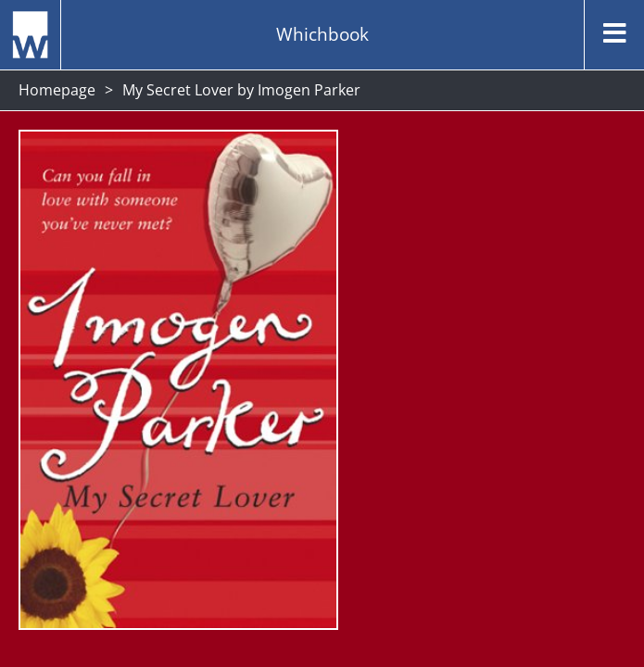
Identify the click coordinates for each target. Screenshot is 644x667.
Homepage (57, 90)
